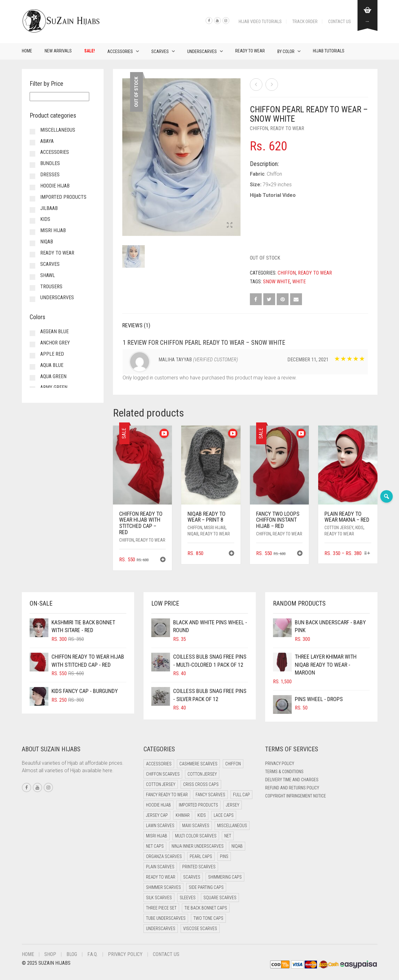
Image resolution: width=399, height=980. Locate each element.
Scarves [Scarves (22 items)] (192, 877)
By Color (286, 51)
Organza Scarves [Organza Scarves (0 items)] (164, 856)
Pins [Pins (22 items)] (224, 856)
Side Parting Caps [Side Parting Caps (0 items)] (206, 887)
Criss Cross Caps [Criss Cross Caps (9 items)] (201, 784)
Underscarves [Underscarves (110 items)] (161, 929)
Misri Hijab (215, 528)
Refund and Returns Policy (292, 788)
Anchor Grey (55, 343)
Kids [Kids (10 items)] (202, 815)
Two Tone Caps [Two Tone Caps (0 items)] (208, 918)
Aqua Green (53, 376)
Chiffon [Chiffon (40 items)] (233, 764)
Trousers (51, 287)
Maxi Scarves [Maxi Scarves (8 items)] (196, 826)
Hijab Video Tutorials (260, 22)
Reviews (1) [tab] (136, 325)
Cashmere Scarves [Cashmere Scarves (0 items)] (198, 764)
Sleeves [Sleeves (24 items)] (188, 898)
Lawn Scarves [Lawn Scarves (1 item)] (160, 826)
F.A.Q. (92, 954)
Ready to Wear (250, 51)
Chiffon (259, 128)
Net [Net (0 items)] (228, 836)
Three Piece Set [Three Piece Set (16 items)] (161, 908)
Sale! (90, 51)
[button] (163, 560)
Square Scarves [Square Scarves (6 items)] (220, 898)
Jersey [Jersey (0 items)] (233, 805)
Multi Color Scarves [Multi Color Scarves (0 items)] (196, 836)
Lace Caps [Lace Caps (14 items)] (224, 815)
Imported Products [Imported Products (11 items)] (198, 805)
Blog (72, 954)
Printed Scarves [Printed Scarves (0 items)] (199, 867)
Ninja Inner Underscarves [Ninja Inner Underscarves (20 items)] (198, 846)
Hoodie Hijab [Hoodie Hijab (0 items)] (158, 805)
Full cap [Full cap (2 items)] (241, 795)
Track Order (305, 22)
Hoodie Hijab (55, 186)
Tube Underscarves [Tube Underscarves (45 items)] (166, 918)
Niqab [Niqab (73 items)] (237, 846)
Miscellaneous (58, 130)
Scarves (160, 51)
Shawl (48, 275)
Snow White (277, 282)
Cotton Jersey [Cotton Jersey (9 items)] (161, 784)
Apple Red (52, 354)
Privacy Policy (280, 763)
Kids (359, 528)
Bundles (50, 163)
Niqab (193, 534)
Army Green (54, 387)
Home (27, 51)
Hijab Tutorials (329, 51)
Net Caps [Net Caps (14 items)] (155, 846)
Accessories (120, 51)
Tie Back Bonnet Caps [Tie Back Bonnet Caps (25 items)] (206, 908)
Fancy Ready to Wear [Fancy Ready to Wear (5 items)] (167, 795)
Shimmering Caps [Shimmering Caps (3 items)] (225, 877)
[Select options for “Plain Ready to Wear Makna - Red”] (367, 554)
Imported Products (63, 197)
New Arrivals (58, 51)
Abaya (47, 141)
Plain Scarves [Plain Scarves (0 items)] (160, 867)
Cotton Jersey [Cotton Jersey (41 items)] (202, 774)
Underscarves (202, 51)
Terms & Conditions (284, 772)
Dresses (50, 175)
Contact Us (340, 22)
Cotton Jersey (339, 528)
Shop (50, 954)
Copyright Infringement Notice (296, 796)
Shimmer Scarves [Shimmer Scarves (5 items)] (163, 887)
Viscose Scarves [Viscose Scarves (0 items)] (200, 929)
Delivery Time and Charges (292, 780)
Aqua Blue (52, 365)
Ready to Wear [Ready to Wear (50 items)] (161, 877)
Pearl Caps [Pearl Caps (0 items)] (201, 856)
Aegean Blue (54, 332)
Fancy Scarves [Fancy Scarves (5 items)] (210, 795)
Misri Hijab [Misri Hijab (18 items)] (157, 836)
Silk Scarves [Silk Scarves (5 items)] (159, 898)
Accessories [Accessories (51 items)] (159, 764)
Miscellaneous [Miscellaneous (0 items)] (232, 826)
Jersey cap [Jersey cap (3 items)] (157, 815)
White (299, 282)
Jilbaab (49, 208)
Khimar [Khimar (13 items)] (183, 815)
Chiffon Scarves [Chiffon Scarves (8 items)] (163, 774)
